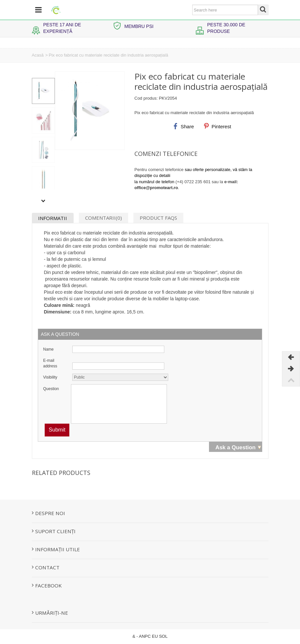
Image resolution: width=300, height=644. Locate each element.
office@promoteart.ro (156, 188)
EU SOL (160, 636)
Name (48, 349)
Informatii (53, 218)
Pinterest (217, 126)
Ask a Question (236, 447)
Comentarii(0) (104, 218)
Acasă (38, 55)
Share (183, 126)
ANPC (145, 636)
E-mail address (50, 363)
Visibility (50, 377)
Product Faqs (158, 218)
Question (51, 389)
